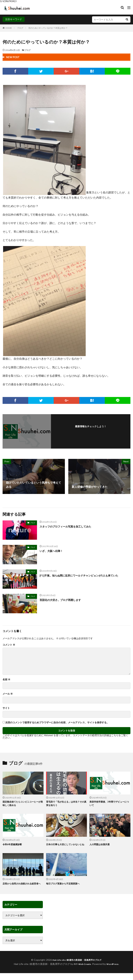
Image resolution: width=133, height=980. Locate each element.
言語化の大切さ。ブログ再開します (62, 600)
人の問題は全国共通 (100, 845)
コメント (9, 645)
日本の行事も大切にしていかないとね (65, 847)
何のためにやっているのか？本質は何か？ (48, 28)
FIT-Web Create (81, 971)
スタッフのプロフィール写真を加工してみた (67, 526)
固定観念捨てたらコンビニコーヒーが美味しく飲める (22, 804)
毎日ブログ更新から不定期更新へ (64, 888)
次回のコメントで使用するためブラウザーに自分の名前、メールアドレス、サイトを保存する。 (57, 722)
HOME (9, 28)
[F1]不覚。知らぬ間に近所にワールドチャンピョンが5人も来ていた (81, 575)
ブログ (20, 28)
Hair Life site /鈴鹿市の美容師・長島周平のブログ (77, 967)
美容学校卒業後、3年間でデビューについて (109, 804)
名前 (6, 679)
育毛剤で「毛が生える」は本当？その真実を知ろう (65, 804)
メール (8, 694)
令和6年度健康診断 (13, 845)
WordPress (114, 971)
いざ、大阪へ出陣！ (52, 551)
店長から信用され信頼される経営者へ (22, 889)
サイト (6, 708)
